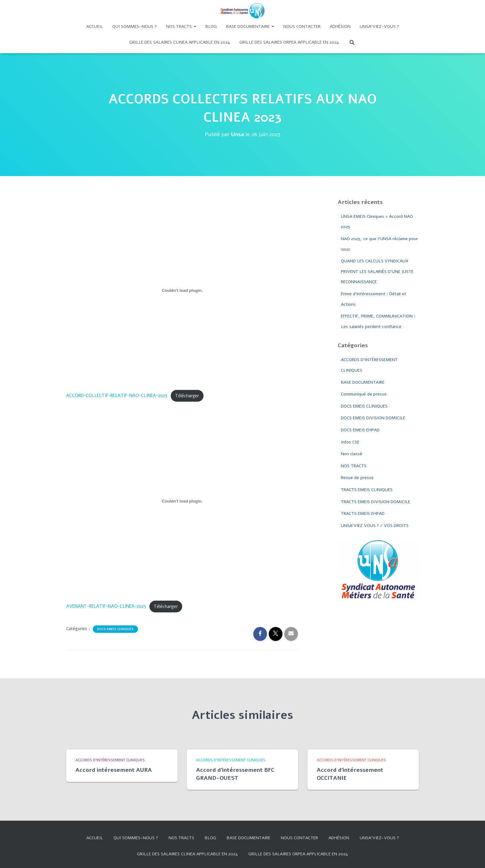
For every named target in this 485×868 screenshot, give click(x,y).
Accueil (95, 26)
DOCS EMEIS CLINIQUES (115, 629)
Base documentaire (250, 26)
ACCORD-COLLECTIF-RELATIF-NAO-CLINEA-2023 (117, 396)
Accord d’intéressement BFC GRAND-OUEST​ (235, 774)
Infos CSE (350, 442)
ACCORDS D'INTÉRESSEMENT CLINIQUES (110, 760)
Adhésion (340, 26)
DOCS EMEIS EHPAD (360, 430)
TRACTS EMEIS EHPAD (363, 514)
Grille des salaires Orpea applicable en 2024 (289, 42)
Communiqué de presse (364, 394)
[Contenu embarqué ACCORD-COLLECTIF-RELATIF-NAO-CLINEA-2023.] (182, 291)
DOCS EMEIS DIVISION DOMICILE (373, 418)
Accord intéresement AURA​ (114, 770)
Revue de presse (357, 478)
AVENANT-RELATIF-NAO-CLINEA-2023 (106, 607)
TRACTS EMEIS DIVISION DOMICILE (376, 502)
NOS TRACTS (354, 466)
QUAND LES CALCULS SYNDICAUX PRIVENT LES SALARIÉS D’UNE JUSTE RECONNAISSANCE (377, 271)
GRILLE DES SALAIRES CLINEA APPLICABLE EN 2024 (180, 42)
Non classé (352, 454)
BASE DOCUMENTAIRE (363, 382)
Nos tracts (181, 26)
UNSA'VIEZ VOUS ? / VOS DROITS (375, 526)
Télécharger (187, 396)
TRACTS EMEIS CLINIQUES (367, 490)
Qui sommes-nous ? (135, 26)
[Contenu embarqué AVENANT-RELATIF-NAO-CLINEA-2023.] (182, 501)
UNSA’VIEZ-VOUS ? (379, 26)
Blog (211, 26)
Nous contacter (302, 26)
